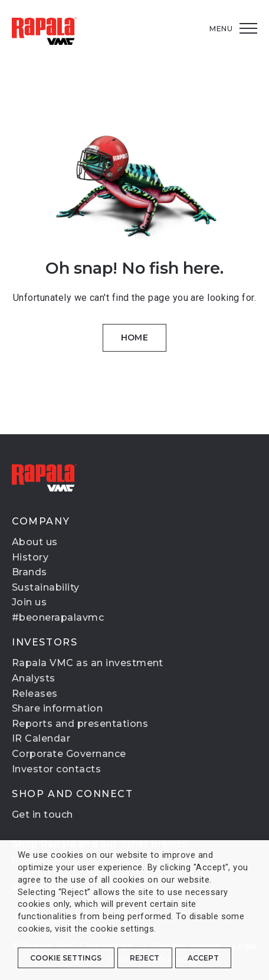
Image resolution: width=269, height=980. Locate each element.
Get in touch (42, 815)
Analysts (34, 678)
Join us (29, 602)
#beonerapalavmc (58, 617)
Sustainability (46, 587)
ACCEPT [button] (203, 958)
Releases (35, 694)
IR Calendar (41, 738)
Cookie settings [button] (66, 958)
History (30, 557)
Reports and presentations (80, 724)
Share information (57, 708)
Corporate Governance (69, 754)
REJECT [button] (145, 958)
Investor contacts (56, 769)
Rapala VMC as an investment (88, 663)
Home (135, 337)
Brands (29, 572)
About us (35, 542)
